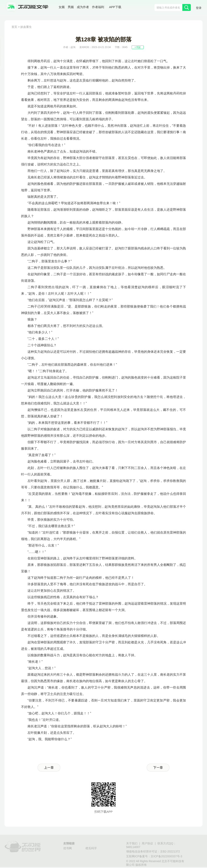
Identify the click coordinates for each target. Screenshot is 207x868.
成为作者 (83, 7)
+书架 (138, 47)
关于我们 (132, 843)
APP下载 (115, 7)
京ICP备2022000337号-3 (166, 856)
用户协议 (147, 843)
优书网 (68, 848)
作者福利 (98, 7)
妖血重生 (26, 27)
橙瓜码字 (91, 848)
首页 (14, 27)
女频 (62, 7)
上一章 (49, 768)
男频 (71, 7)
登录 (199, 8)
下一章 (158, 768)
